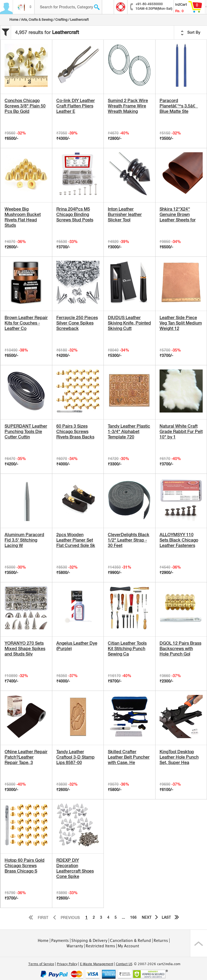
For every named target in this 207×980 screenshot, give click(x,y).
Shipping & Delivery (89, 941)
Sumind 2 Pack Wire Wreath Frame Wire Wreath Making (128, 106)
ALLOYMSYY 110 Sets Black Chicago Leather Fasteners (179, 540)
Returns (161, 941)
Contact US (124, 964)
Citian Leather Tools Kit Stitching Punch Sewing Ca (127, 649)
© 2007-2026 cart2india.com (157, 964)
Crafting (61, 20)
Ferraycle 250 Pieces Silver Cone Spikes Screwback (77, 323)
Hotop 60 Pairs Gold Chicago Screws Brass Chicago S (25, 866)
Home (14, 20)
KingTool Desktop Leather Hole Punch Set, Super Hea (179, 757)
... (123, 917)
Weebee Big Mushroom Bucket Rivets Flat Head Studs (23, 217)
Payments (60, 941)
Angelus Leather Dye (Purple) (77, 646)
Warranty (75, 946)
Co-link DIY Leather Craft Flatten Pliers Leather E (76, 106)
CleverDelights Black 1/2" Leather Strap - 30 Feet (129, 540)
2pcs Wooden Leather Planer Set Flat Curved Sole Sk (76, 540)
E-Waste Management (97, 964)
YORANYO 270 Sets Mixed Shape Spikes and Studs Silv (25, 649)
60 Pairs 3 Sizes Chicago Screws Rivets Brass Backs (75, 432)
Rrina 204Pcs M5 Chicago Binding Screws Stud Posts (75, 214)
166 (133, 917)
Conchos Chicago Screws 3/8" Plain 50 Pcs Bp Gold (25, 106)
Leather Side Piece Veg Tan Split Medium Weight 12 (181, 323)
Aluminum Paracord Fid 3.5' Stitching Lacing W (24, 540)
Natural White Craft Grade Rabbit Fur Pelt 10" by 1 (181, 432)
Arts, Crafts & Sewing (37, 20)
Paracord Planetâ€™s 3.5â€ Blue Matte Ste (179, 106)
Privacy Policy (67, 964)
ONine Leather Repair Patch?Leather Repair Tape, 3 (26, 757)
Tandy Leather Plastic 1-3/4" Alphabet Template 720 (129, 432)
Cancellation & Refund (130, 941)
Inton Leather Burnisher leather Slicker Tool (125, 214)
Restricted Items (100, 946)
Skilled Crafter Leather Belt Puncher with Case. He (129, 757)
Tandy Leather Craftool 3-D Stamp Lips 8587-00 (75, 757)
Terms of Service (41, 964)
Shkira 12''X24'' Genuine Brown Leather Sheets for (178, 214)
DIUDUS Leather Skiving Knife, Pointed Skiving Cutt (129, 323)
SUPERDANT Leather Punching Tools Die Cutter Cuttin (26, 432)
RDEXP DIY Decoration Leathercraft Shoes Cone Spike (75, 868)
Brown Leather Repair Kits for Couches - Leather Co (26, 323)
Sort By (191, 33)
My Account (128, 946)
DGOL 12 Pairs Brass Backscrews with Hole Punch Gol (180, 649)
